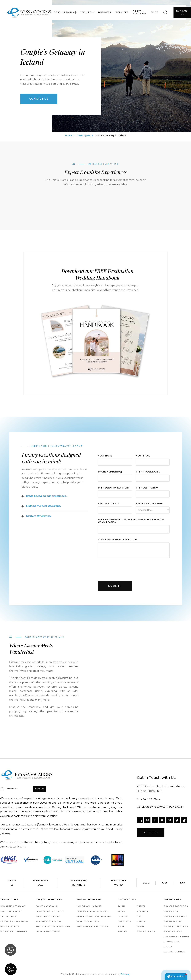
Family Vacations (11, 911)
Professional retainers (79, 883)
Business (105, 12)
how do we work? (119, 883)
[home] (29, 12)
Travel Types (83, 137)
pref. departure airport (114, 492)
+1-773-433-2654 (148, 799)
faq (182, 883)
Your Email (143, 460)
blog (155, 12)
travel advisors (140, 12)
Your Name (105, 460)
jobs (165, 883)
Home (68, 137)
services (122, 12)
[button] (65, 12)
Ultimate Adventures (14, 932)
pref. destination (147, 492)
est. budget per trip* (149, 508)
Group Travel (9, 917)
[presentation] (121, 573)
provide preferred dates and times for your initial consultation (131, 525)
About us (12, 883)
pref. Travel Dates (148, 476)
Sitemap (126, 974)
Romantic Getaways (13, 906)
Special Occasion (109, 508)
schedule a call (40, 883)
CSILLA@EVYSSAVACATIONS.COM (160, 807)
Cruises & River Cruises (14, 922)
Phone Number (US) (110, 476)
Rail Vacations (10, 927)
